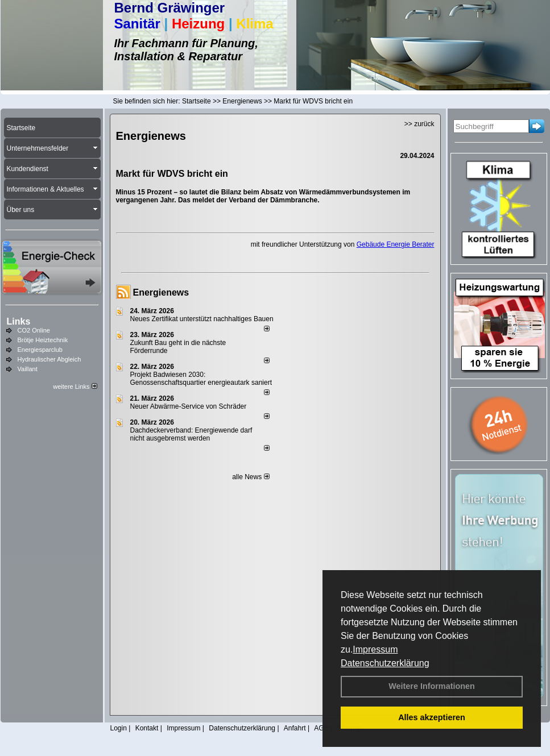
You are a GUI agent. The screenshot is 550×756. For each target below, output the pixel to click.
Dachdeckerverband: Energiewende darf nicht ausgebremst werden (191, 434)
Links (19, 321)
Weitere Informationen (432, 686)
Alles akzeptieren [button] (432, 717)
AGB (321, 728)
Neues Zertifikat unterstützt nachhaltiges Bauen (202, 319)
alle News (251, 477)
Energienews (161, 292)
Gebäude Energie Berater (396, 244)
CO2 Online (34, 330)
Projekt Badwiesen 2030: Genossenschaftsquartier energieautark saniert (201, 379)
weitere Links (75, 387)
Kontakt (147, 728)
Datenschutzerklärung (385, 663)
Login (119, 728)
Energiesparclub (40, 350)
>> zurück (419, 124)
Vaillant (28, 369)
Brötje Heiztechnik (43, 340)
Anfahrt (295, 728)
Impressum (375, 649)
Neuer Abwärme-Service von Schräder (189, 406)
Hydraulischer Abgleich (49, 359)
